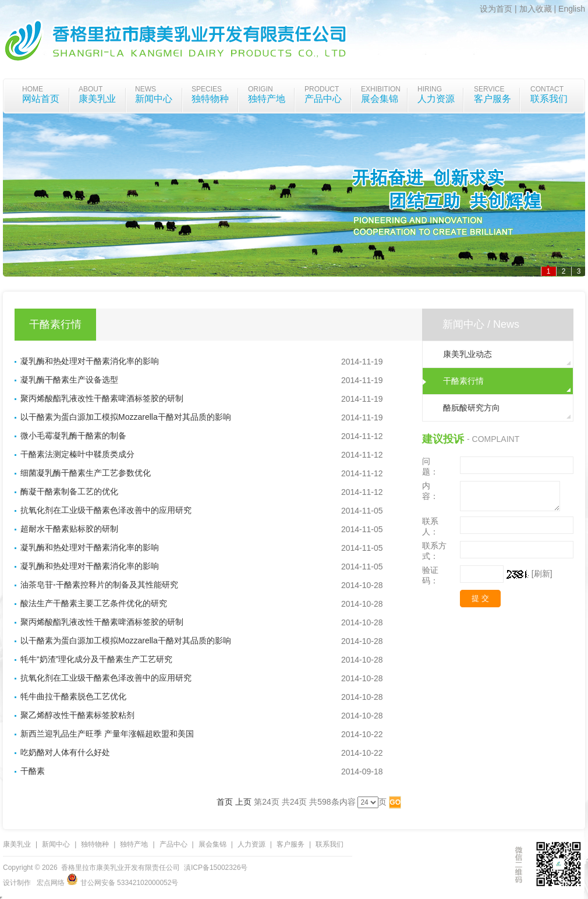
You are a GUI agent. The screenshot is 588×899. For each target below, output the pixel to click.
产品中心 (323, 99)
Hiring (430, 89)
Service (489, 89)
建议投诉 (443, 439)
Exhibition (381, 89)
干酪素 (33, 771)
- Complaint (493, 439)
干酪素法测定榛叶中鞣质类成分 (77, 454)
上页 (243, 802)
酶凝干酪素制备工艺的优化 (69, 491)
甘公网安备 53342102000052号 (122, 883)
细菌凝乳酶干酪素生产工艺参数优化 (86, 473)
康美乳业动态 (467, 354)
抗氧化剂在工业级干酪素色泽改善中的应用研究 (106, 510)
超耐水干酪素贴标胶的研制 (69, 529)
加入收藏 (536, 9)
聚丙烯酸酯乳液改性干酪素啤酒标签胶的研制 (102, 398)
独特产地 (267, 99)
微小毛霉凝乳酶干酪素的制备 (73, 436)
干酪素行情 (463, 381)
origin (261, 89)
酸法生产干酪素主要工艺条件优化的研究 (94, 603)
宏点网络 (51, 883)
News (146, 89)
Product (322, 89)
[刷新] (542, 574)
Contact (547, 89)
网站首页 (41, 99)
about (91, 89)
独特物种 (210, 99)
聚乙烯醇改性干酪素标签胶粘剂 (77, 715)
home (33, 89)
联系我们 (549, 99)
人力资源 (436, 99)
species (207, 89)
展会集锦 (380, 99)
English (572, 9)
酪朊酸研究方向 (472, 408)
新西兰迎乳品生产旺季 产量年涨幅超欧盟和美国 (107, 734)
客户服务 (493, 99)
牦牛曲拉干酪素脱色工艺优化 (73, 696)
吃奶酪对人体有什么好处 (65, 752)
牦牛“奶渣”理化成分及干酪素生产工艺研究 (96, 659)
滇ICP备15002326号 (216, 868)
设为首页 (496, 9)
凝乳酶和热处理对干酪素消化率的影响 (90, 361)
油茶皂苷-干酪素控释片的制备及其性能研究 (99, 585)
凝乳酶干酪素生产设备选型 (69, 380)
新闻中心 (154, 99)
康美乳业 (97, 99)
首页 (225, 802)
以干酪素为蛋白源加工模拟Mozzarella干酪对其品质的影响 (126, 417)
